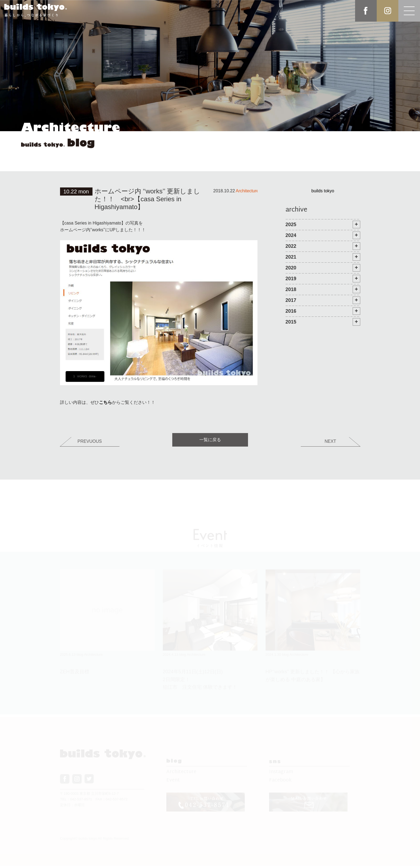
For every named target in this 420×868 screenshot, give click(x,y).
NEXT (330, 441)
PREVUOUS (90, 441)
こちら (105, 402)
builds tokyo (323, 191)
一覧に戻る (210, 440)
